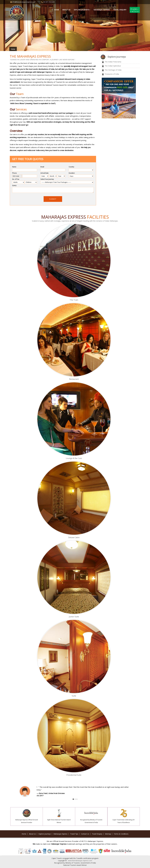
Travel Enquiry (120, 10)
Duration (72, 173)
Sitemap (108, 834)
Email (42, 167)
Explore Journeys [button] (82, 10)
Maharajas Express (102, 10)
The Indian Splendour (113, 66)
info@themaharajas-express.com (24, 2)
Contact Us (85, 834)
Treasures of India (112, 74)
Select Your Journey (47, 179)
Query (14, 185)
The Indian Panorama (113, 62)
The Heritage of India (113, 70)
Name (14, 167)
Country (71, 167)
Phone (14, 173)
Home (57, 10)
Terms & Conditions (121, 834)
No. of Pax (16, 179)
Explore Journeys (45, 834)
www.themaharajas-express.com (80, 861)
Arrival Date (44, 173)
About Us (66, 10)
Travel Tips (74, 834)
